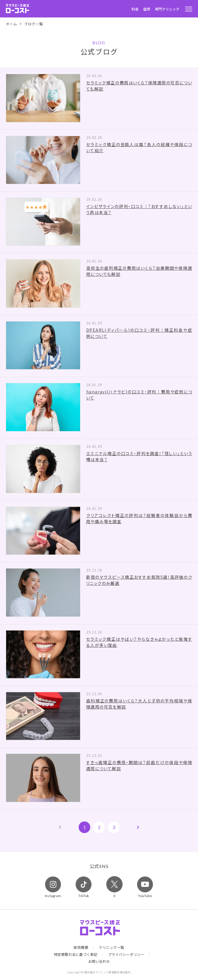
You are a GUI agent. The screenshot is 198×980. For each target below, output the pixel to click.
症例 (147, 9)
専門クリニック (167, 9)
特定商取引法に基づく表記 (76, 954)
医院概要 (81, 947)
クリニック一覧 (112, 947)
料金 (135, 9)
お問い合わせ (99, 961)
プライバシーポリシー (126, 954)
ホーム (12, 24)
